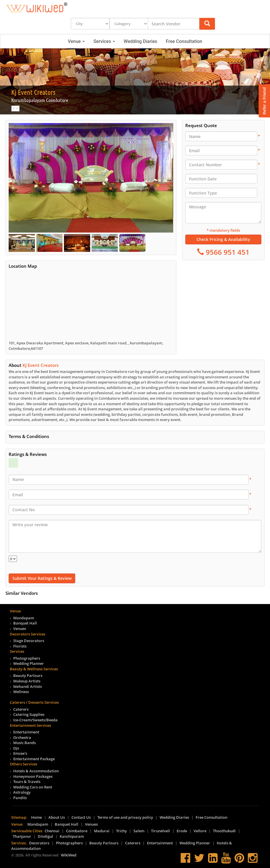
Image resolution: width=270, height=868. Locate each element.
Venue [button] (76, 41)
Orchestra (22, 737)
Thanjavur (22, 836)
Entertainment (26, 732)
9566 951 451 (227, 252)
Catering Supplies (29, 714)
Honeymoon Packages (33, 776)
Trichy (121, 831)
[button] (207, 24)
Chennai (52, 831)
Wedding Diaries (140, 41)
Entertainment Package (34, 759)
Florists (20, 646)
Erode (182, 831)
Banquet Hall (25, 623)
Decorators (39, 843)
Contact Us (81, 817)
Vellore (200, 831)
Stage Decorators (29, 641)
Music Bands (24, 743)
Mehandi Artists (28, 686)
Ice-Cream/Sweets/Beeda (35, 720)
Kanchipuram (72, 836)
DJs (16, 748)
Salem (139, 831)
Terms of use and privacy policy (125, 817)
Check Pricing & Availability (223, 239)
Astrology (22, 792)
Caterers (21, 709)
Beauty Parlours (28, 675)
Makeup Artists (27, 681)
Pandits (20, 798)
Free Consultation (184, 41)
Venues (20, 629)
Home (36, 817)
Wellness (21, 692)
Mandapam (24, 618)
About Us (57, 817)
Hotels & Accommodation (36, 771)
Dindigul (45, 836)
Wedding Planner (29, 663)
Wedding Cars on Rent (33, 787)
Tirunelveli (161, 831)
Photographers (27, 658)
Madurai (102, 831)
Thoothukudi (224, 831)
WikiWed (69, 855)
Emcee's (20, 753)
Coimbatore (77, 831)
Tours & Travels (27, 782)
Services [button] (104, 41)
